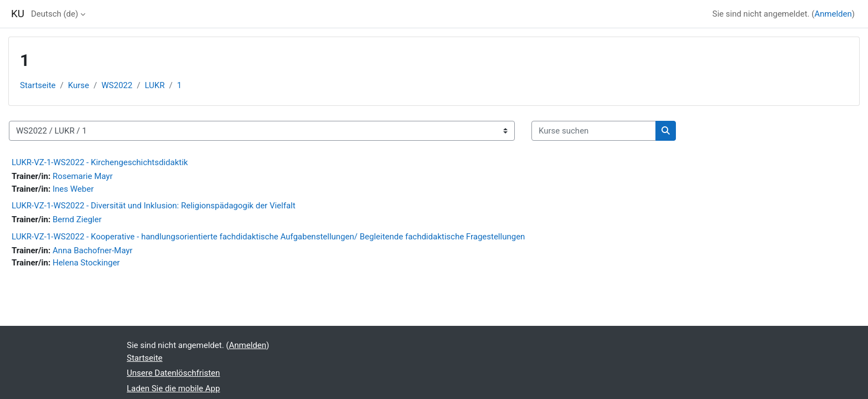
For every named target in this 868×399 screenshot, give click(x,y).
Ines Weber (73, 189)
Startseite (38, 85)
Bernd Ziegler (77, 219)
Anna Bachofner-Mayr (92, 250)
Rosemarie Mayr (83, 176)
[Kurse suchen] (594, 131)
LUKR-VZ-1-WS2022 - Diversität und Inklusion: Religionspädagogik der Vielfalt (154, 206)
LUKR (154, 85)
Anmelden (833, 14)
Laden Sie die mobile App (173, 388)
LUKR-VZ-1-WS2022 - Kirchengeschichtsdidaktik (100, 162)
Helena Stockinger (86, 263)
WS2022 (117, 85)
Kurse (79, 85)
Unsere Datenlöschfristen (173, 373)
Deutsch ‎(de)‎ (55, 14)
